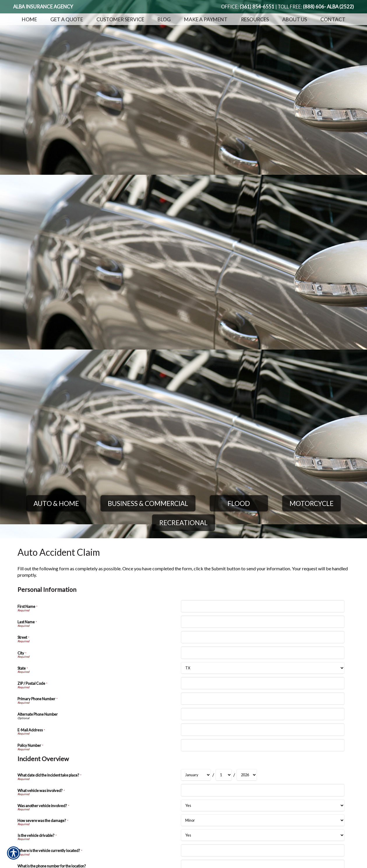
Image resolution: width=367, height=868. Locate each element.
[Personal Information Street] (263, 637)
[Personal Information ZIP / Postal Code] (263, 683)
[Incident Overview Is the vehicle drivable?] (263, 835)
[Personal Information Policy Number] (263, 745)
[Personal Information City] (263, 653)
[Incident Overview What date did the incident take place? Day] (224, 775)
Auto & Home (56, 503)
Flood (239, 503)
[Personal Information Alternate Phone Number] (263, 714)
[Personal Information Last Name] (263, 622)
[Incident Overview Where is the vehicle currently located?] (263, 850)
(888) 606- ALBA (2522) (328, 7)
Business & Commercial (148, 503)
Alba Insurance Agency (43, 7)
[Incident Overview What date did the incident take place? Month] (196, 775)
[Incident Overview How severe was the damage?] (263, 820)
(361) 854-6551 (257, 7)
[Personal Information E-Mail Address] (263, 729)
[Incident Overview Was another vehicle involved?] (263, 806)
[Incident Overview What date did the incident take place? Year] (247, 775)
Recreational (183, 523)
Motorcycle (312, 503)
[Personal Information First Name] (263, 606)
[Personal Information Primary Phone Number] (263, 699)
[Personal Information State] (263, 668)
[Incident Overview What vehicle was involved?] (263, 790)
